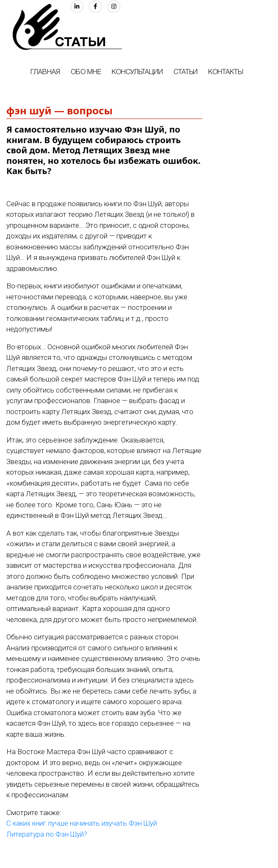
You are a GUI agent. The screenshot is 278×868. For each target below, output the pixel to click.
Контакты (226, 72)
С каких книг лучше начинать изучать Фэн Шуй (82, 823)
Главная (45, 72)
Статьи (186, 72)
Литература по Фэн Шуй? (47, 834)
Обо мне (86, 72)
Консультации (137, 72)
